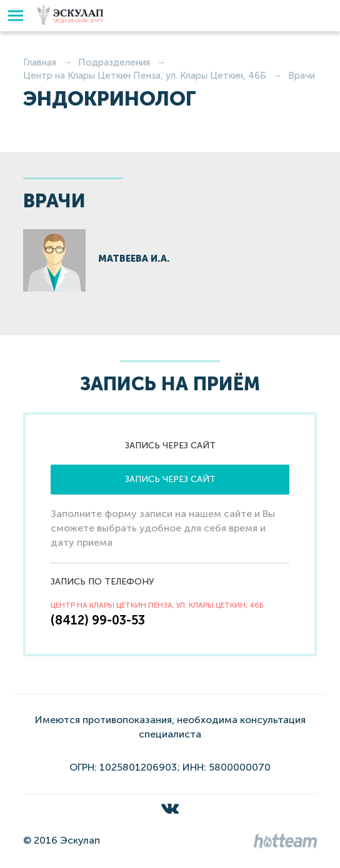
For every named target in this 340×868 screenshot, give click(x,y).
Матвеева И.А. (134, 259)
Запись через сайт (170, 479)
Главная (40, 62)
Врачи (302, 76)
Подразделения (114, 62)
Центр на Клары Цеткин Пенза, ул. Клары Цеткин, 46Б (145, 76)
